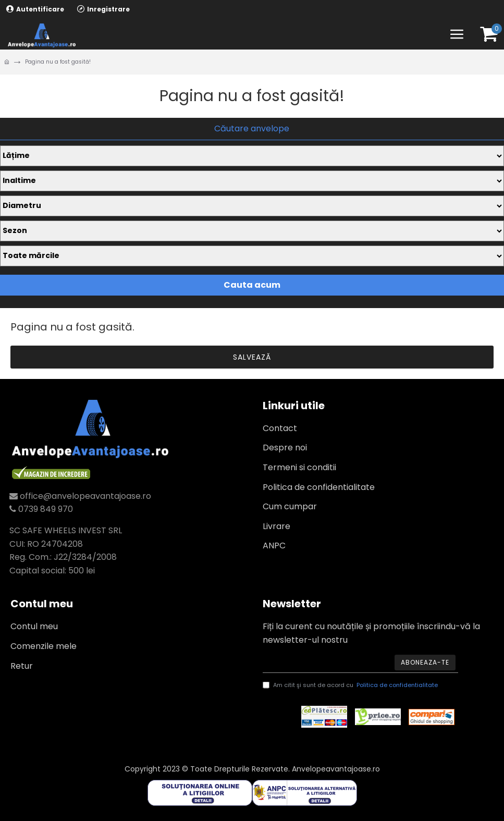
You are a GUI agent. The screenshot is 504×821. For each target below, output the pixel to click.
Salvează (252, 357)
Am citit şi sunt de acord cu (351, 685)
